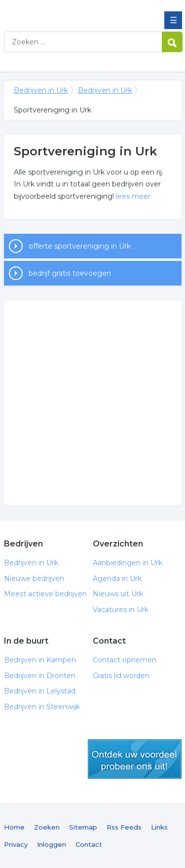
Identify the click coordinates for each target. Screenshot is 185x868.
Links (159, 827)
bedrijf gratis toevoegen (70, 273)
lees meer (133, 196)
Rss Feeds (124, 827)
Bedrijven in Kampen (40, 660)
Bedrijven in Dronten (40, 676)
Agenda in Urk (117, 579)
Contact (89, 844)
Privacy (16, 844)
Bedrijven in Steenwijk (42, 707)
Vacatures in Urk (121, 610)
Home (14, 827)
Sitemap (83, 827)
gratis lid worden (135, 759)
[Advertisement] (92, 403)
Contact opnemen (125, 660)
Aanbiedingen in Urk (128, 563)
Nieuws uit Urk (118, 594)
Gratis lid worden (121, 676)
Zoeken (47, 827)
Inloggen (52, 844)
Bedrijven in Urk (75, 11)
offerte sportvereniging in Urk (80, 246)
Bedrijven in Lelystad (40, 691)
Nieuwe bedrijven (34, 579)
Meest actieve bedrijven (45, 594)
